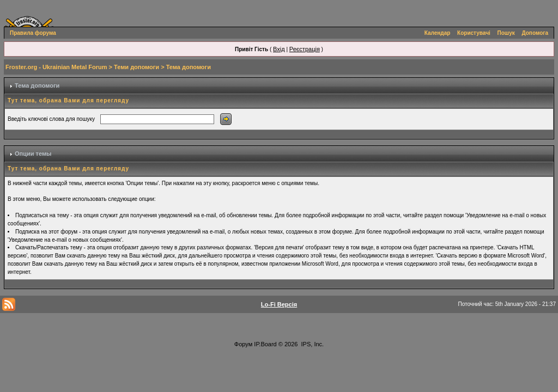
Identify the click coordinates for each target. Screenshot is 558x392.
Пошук (506, 33)
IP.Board (265, 344)
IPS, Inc (312, 344)
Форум (243, 344)
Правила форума (33, 33)
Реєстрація (305, 49)
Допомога (535, 33)
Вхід (279, 49)
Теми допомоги (137, 67)
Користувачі (474, 33)
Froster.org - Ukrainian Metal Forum (56, 67)
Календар (438, 33)
